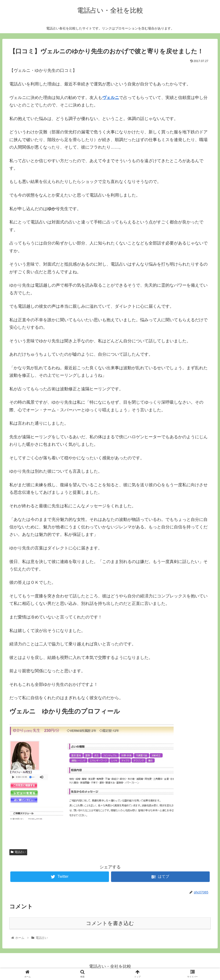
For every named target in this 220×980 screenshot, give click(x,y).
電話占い (18, 852)
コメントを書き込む (110, 923)
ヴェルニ (111, 98)
